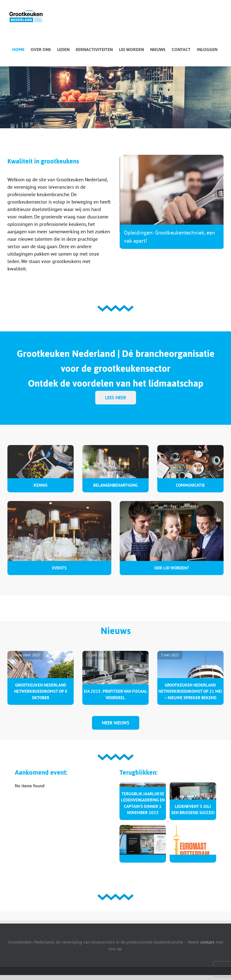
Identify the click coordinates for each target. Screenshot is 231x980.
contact (207, 942)
